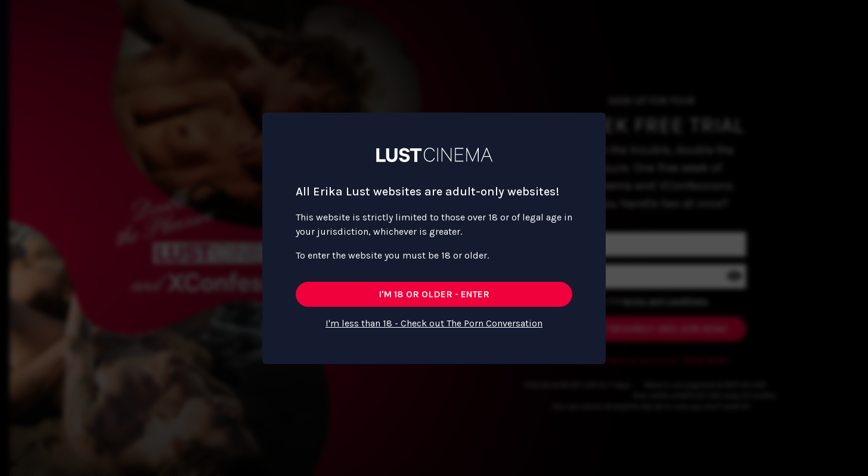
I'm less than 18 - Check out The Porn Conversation (434, 323)
